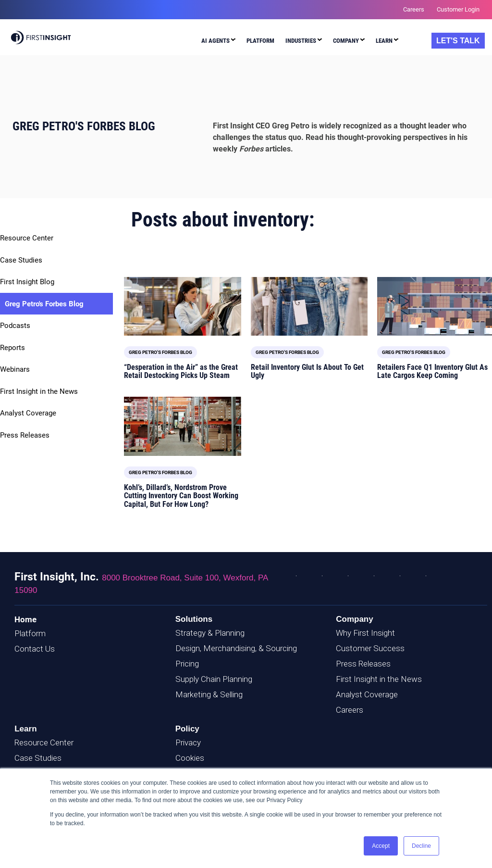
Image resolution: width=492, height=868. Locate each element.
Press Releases (25, 435)
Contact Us (35, 649)
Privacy (188, 742)
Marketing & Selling (209, 694)
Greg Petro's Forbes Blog (44, 304)
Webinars (15, 369)
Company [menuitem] (346, 41)
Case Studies (21, 260)
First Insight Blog (27, 282)
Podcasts (15, 326)
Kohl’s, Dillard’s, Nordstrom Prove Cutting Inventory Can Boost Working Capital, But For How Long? (181, 496)
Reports (12, 348)
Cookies (190, 758)
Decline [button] (421, 846)
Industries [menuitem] (301, 41)
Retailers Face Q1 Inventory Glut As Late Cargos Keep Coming (432, 371)
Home (25, 619)
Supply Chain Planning (214, 679)
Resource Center (27, 238)
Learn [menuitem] (384, 41)
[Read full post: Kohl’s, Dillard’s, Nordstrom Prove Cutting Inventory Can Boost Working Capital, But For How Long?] (183, 426)
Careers (350, 710)
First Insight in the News (39, 391)
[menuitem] (218, 42)
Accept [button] (381, 846)
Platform (30, 633)
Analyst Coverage (28, 413)
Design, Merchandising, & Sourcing (236, 648)
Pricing (187, 664)
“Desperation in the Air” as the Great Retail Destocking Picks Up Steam (181, 371)
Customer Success (370, 648)
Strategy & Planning (210, 633)
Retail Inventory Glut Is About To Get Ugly (307, 371)
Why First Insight (365, 633)
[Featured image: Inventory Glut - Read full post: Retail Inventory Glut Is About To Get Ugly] (309, 306)
